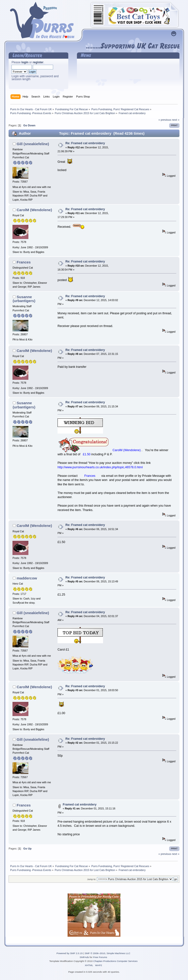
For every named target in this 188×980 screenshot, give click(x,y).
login (25, 62)
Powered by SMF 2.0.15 (70, 953)
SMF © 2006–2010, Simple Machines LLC (107, 953)
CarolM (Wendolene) (34, 210)
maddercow (27, 578)
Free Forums (100, 957)
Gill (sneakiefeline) (33, 144)
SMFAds (84, 957)
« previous (165, 120)
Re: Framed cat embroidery (85, 143)
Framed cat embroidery (80, 805)
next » (176, 120)
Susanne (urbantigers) (24, 299)
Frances (24, 262)
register (38, 62)
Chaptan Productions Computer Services (115, 961)
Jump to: (92, 879)
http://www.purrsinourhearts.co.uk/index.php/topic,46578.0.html (100, 467)
